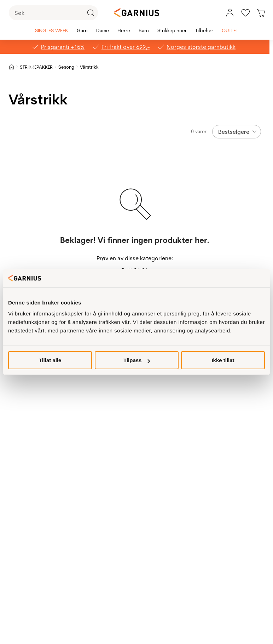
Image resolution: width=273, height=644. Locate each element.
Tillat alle (50, 360)
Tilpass (137, 360)
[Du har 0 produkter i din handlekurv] (261, 13)
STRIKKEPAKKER (36, 67)
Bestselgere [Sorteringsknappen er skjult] (234, 132)
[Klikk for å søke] (91, 13)
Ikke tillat (223, 360)
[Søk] (53, 13)
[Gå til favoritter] (245, 13)
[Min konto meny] (230, 13)
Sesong (66, 67)
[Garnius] (136, 13)
